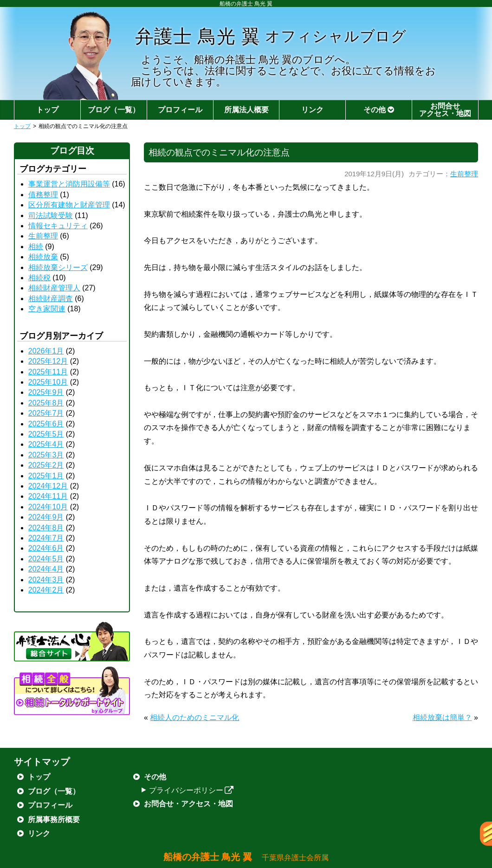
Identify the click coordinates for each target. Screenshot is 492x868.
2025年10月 (48, 382)
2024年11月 (48, 496)
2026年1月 (46, 351)
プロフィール (180, 110)
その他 (379, 110)
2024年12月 (48, 486)
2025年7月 (46, 413)
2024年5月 (46, 559)
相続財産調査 (51, 299)
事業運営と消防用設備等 (69, 184)
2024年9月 (46, 517)
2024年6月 (46, 548)
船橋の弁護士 (246, 857)
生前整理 (464, 174)
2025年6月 (46, 424)
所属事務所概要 (54, 820)
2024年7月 (46, 538)
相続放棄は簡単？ (442, 717)
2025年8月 (46, 403)
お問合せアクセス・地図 (445, 110)
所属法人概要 (246, 110)
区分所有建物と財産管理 (69, 205)
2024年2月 (46, 590)
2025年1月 (46, 476)
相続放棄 (43, 257)
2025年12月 (48, 361)
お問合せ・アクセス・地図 (188, 804)
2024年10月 (48, 507)
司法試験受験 (51, 215)
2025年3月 (46, 455)
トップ (47, 110)
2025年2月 (46, 465)
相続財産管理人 (54, 288)
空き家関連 (47, 309)
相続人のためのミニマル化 (194, 717)
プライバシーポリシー (191, 790)
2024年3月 (46, 580)
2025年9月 (46, 392)
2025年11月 (48, 372)
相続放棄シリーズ (58, 267)
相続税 (39, 278)
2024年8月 (46, 528)
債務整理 (43, 195)
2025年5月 (46, 434)
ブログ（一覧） (114, 110)
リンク (312, 110)
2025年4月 (46, 444)
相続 (36, 247)
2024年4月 (46, 569)
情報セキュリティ (58, 226)
